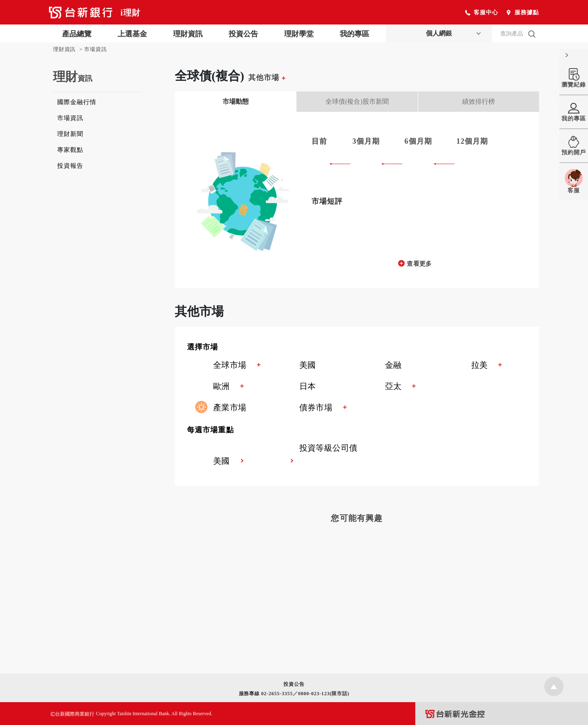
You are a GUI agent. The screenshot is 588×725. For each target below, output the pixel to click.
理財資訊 (188, 34)
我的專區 (354, 34)
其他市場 (267, 78)
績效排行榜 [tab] (479, 101)
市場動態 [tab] (236, 101)
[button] (363, 348)
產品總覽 (77, 34)
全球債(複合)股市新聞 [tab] (357, 101)
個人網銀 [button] (439, 33)
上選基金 (132, 34)
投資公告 (243, 34)
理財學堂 (299, 34)
